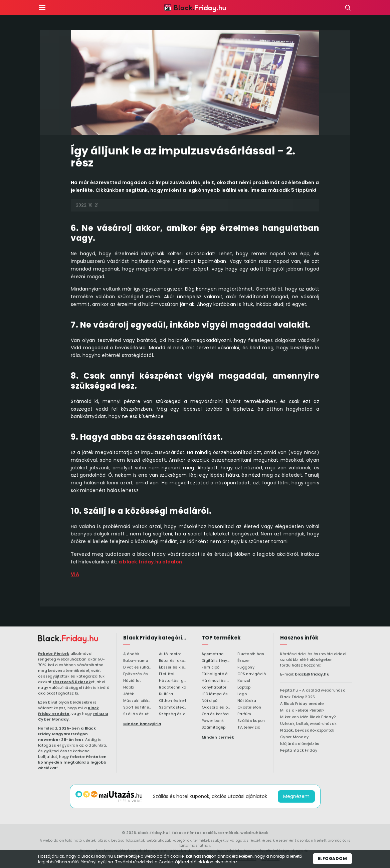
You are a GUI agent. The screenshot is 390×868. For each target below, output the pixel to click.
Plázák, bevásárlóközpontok (307, 731)
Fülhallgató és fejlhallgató (216, 674)
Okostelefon (249, 708)
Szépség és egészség (173, 714)
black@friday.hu (312, 674)
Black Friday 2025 (298, 697)
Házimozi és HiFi (216, 681)
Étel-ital (167, 674)
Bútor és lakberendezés (173, 661)
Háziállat (132, 681)
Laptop (244, 688)
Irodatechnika (173, 688)
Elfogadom (333, 858)
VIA (75, 574)
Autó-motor (170, 654)
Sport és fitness (138, 708)
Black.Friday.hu (153, 833)
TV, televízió (249, 728)
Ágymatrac (213, 654)
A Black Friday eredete (302, 704)
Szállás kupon (251, 721)
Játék (129, 694)
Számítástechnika (173, 708)
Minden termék (218, 737)
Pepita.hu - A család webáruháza (313, 691)
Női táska (247, 701)
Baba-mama (136, 661)
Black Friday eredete (69, 711)
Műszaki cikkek (138, 701)
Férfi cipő (211, 668)
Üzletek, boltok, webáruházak (308, 724)
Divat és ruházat (138, 668)
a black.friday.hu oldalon (150, 562)
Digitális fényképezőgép (216, 661)
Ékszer (244, 661)
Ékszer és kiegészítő (173, 668)
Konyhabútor (214, 688)
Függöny (246, 668)
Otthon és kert (173, 701)
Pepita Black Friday (299, 751)
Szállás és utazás (138, 714)
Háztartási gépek (173, 681)
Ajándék (131, 654)
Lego (242, 694)
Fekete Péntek (54, 654)
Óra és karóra (215, 714)
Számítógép (214, 728)
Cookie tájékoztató (177, 862)
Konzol (244, 681)
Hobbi (129, 688)
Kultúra (166, 694)
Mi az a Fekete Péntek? (302, 711)
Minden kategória (142, 724)
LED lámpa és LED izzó (216, 694)
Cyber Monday (294, 737)
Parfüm (244, 714)
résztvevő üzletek (72, 682)
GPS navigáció (252, 674)
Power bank (213, 721)
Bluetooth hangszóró (252, 654)
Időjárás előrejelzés (300, 744)
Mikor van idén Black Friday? (308, 717)
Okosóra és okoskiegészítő (216, 708)
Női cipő (210, 701)
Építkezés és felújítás (138, 674)
